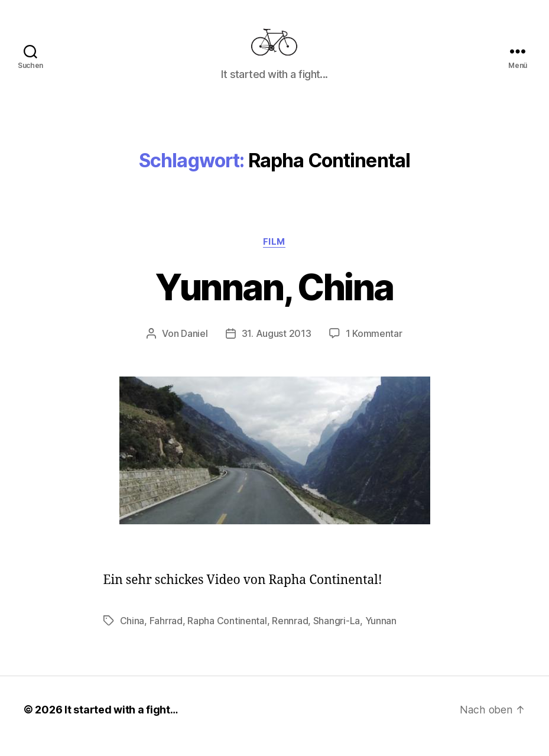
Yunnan (380, 634)
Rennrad (290, 634)
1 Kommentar (374, 348)
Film (274, 255)
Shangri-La (337, 634)
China (132, 634)
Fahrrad (166, 634)
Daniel (194, 348)
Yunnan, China (274, 301)
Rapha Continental (227, 634)
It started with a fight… (122, 723)
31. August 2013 (277, 348)
